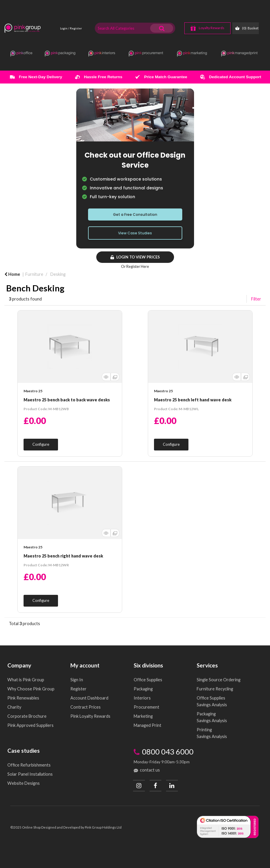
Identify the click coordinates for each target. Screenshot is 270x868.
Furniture (34, 274)
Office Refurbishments (29, 765)
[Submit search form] (162, 28)
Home (12, 274)
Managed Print (148, 725)
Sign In (77, 680)
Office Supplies (148, 680)
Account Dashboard (89, 698)
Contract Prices (86, 707)
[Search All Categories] (135, 28)
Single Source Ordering (219, 680)
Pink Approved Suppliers (30, 725)
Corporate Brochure (27, 716)
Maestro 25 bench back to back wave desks (67, 400)
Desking (58, 274)
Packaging (143, 689)
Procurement (146, 707)
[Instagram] (139, 786)
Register (78, 689)
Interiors (142, 698)
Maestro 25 (33, 391)
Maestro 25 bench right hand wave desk (63, 556)
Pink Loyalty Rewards (90, 716)
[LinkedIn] (172, 786)
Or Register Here (135, 267)
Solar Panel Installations (30, 774)
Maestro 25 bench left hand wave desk (193, 400)
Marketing (143, 716)
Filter (256, 299)
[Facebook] (155, 786)
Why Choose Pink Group (31, 689)
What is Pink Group (26, 680)
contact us (150, 770)
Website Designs (24, 783)
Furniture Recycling (215, 689)
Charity (14, 707)
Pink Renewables (23, 698)
